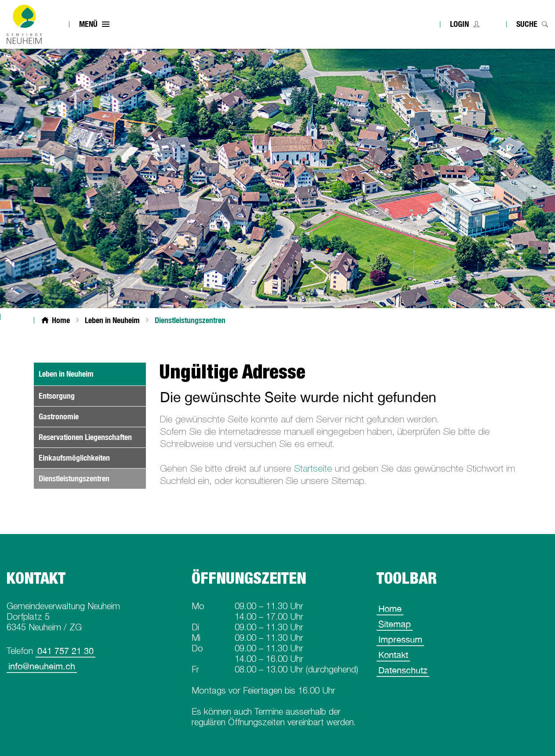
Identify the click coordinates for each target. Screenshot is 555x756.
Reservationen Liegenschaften (85, 437)
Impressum (400, 639)
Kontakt (393, 655)
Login (459, 24)
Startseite (313, 468)
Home (390, 609)
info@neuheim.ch (42, 666)
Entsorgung (57, 396)
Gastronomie (59, 416)
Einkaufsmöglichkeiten (74, 458)
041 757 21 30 (65, 651)
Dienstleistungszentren (92, 478)
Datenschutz (403, 670)
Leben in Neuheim (66, 374)
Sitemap (395, 624)
